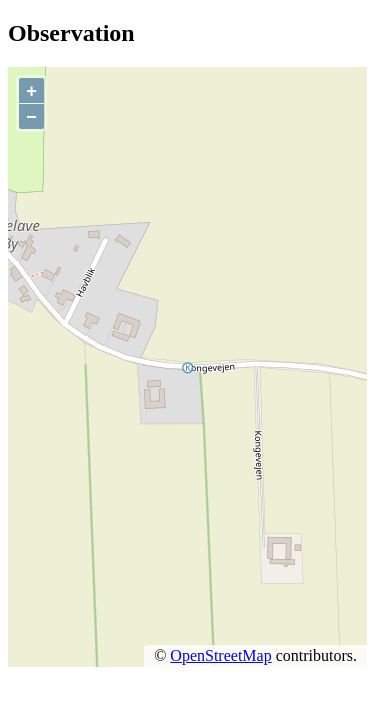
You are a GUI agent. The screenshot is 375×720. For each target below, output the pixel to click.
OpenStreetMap (220, 655)
